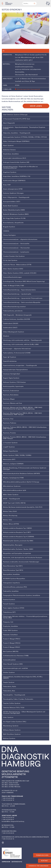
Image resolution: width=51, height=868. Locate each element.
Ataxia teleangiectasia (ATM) (13, 189)
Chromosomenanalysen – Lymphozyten (16, 252)
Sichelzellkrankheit (9, 660)
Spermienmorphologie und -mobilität (15, 668)
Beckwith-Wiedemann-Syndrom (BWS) (16, 214)
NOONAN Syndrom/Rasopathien (14, 579)
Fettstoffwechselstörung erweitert (14, 307)
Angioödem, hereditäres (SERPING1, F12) (17, 176)
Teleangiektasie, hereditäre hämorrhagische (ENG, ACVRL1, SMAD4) (23, 677)
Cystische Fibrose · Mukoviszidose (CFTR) (17, 265)
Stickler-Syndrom (9, 672)
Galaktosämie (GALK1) (11, 323)
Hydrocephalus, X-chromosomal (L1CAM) (17, 353)
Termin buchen (42, 855)
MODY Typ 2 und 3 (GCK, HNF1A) (14, 503)
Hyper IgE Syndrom (10, 357)
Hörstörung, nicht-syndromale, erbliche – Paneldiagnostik (22, 340)
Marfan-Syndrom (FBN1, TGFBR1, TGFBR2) (17, 455)
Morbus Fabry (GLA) (10, 511)
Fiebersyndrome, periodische (13, 311)
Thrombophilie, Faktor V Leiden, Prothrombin (18, 699)
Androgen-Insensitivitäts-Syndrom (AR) (16, 162)
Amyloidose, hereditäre (11, 154)
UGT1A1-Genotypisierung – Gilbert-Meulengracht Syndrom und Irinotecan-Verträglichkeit (24, 712)
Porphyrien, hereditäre (11, 626)
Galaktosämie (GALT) (10, 328)
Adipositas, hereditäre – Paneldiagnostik (17, 133)
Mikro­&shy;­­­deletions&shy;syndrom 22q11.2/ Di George (21, 482)
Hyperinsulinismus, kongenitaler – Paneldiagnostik (20, 365)
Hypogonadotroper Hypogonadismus (15, 370)
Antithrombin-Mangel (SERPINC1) (14, 181)
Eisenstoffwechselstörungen (12, 277)
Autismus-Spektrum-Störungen (13, 193)
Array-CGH (7, 185)
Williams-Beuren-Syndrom (12, 730)
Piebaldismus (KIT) (9, 612)
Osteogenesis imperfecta (11, 583)
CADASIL (6, 231)
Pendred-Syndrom (9, 600)
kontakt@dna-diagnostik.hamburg (13, 821)
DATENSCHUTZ (17, 862)
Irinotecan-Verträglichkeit (12, 374)
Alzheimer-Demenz (9, 150)
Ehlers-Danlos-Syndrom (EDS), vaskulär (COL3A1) (20, 273)
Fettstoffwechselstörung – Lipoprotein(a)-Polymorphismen (23, 298)
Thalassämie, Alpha (10, 687)
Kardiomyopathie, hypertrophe (13, 386)
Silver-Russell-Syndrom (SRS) (13, 664)
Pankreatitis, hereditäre (11, 591)
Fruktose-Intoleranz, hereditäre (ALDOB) (17, 319)
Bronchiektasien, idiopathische (13, 223)
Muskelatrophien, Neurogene (13, 545)
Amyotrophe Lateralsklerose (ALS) (15, 158)
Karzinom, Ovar (8, 419)
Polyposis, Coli (8, 622)
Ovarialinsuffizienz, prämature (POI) (15, 587)
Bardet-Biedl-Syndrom (11, 206)
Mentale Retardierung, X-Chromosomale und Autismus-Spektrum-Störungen (25, 469)
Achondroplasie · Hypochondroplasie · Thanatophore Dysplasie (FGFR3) (24, 128)
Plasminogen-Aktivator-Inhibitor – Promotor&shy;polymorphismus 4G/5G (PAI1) (25, 617)
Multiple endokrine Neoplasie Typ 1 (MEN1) (18, 528)
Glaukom (6, 336)
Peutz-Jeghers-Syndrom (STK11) (14, 608)
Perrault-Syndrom (9, 604)
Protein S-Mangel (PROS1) (12, 643)
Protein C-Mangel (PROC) (12, 639)
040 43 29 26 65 (9, 833)
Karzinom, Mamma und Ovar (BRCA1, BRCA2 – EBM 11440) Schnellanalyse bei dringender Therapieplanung (23, 408)
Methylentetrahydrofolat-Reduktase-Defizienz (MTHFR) (22, 474)
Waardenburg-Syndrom (11, 726)
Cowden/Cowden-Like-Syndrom (14, 256)
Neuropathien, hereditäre (11, 574)
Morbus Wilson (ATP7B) (11, 524)
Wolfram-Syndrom (9, 738)
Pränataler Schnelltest (10, 635)
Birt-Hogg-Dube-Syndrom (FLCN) (14, 218)
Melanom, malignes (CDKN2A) (13, 464)
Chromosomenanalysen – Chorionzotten (16, 248)
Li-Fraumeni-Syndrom (10, 443)
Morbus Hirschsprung (10, 516)
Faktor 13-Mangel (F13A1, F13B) (14, 286)
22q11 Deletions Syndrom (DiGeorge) (15, 115)
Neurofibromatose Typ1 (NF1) (13, 566)
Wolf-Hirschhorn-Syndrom (12, 734)
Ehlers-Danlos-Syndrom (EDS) (13, 269)
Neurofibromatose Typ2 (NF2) (13, 570)
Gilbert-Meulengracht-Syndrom (14, 332)
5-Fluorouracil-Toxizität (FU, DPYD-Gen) (17, 119)
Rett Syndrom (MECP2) (11, 651)
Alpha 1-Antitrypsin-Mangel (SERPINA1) (16, 141)
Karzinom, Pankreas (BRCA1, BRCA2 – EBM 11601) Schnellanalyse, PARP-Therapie (25, 428)
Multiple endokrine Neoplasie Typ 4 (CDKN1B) (19, 537)
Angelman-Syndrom (10, 172)
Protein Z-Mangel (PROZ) (12, 647)
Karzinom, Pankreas (10, 423)
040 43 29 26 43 (9, 798)
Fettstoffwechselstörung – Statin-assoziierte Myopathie (22, 302)
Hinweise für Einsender (38, 866)
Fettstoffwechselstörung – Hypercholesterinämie (19, 290)
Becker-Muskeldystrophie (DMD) (14, 210)
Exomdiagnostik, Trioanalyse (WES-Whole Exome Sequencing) (24, 281)
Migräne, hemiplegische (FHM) (13, 478)
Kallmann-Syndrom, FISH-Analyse (14, 382)
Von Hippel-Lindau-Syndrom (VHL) (15, 722)
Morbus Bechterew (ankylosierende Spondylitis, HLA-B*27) (23, 507)
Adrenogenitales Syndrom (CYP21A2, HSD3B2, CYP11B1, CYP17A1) (25, 137)
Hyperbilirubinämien (10, 361)
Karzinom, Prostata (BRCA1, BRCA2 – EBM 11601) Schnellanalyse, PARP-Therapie (25, 438)
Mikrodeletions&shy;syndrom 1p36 (15, 490)
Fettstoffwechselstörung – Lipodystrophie (17, 294)
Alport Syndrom (8, 145)
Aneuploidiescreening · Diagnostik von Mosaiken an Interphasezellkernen (20, 167)
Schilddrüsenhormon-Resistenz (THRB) (16, 656)
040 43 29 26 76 (9, 839)
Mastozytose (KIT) (9, 459)
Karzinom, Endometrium (11, 391)
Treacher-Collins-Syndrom (12, 703)
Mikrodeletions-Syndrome (12, 486)
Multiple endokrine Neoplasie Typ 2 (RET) (17, 532)
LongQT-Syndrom (9, 447)
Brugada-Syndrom (9, 227)
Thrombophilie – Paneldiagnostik (14, 695)
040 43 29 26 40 (9, 817)
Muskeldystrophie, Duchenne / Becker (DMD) (18, 549)
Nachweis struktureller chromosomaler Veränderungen (21, 562)
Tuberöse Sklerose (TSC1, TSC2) (14, 708)
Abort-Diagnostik (9, 123)
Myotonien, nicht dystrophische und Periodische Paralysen (23, 558)
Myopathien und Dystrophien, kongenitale (17, 553)
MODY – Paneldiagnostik (11, 499)
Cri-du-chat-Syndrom (10, 260)
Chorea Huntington (9, 235)
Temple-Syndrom (9, 682)
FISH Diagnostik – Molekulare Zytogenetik (17, 315)
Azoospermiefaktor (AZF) (12, 202)
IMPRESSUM (6, 862)
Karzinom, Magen (9, 399)
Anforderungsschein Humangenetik (28, 89)
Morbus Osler (8, 520)
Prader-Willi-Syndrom (10, 630)
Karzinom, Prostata (9, 433)
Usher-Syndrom (8, 717)
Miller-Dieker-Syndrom (11, 495)
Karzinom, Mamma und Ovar (13, 403)
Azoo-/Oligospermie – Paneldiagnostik (16, 197)
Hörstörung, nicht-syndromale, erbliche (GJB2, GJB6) (21, 344)
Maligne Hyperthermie (11, 451)
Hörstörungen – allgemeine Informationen (17, 349)
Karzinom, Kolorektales (11, 395)
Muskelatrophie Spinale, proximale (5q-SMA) (18, 541)
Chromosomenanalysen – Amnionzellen (16, 244)
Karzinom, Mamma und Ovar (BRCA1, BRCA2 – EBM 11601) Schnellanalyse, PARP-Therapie (22, 414)
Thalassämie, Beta (9, 691)
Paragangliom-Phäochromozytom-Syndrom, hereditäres (22, 595)
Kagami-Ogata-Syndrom (11, 378)
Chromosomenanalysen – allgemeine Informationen (20, 239)
